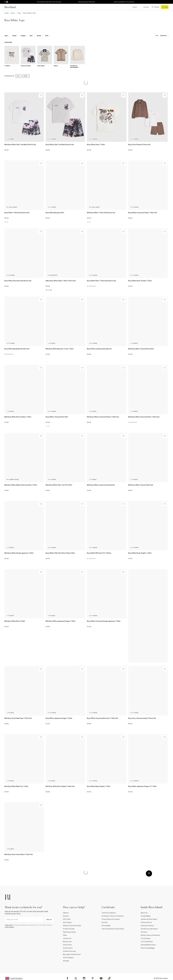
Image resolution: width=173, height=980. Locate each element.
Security (105, 922)
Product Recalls (69, 929)
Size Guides (67, 922)
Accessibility (106, 926)
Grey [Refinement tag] (19, 76)
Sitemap (66, 961)
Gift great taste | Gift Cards (86, 2)
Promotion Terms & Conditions (113, 916)
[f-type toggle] (7, 36)
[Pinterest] (93, 978)
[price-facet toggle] (48, 36)
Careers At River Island (149, 919)
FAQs (65, 935)
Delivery (66, 913)
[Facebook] (67, 978)
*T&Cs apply (9, 925)
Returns (66, 916)
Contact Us (67, 938)
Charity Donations (147, 926)
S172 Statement (147, 942)
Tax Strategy (145, 938)
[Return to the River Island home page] (12, 7)
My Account (67, 942)
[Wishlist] (41, 95)
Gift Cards (67, 919)
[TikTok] (109, 978)
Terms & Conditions (109, 913)
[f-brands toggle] (40, 36)
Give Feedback (68, 958)
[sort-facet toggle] (162, 36)
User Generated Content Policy (113, 929)
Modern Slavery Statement (150, 935)
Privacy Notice (9, 927)
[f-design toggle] (24, 36)
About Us (144, 913)
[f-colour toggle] (15, 36)
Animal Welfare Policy (148, 945)
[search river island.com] (134, 7)
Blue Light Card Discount (72, 954)
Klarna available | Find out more (124, 2)
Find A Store (67, 945)
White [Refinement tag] (26, 76)
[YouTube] (101, 978)
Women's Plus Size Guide (72, 926)
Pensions (144, 932)
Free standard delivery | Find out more (49, 2)
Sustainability (146, 916)
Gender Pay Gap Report (149, 929)
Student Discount (69, 951)
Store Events (68, 948)
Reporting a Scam (69, 932)
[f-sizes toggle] (32, 36)
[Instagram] (84, 978)
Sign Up (49, 919)
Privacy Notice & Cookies (111, 919)
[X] (76, 978)
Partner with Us (146, 922)
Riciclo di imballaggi (148, 948)
